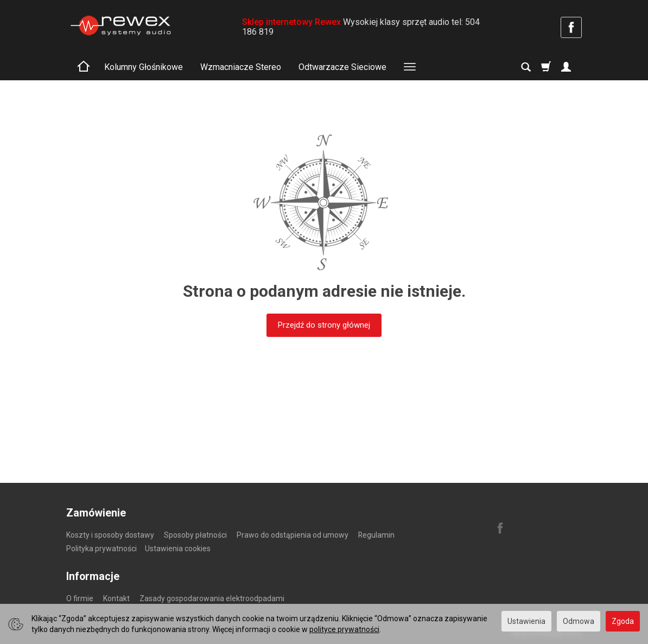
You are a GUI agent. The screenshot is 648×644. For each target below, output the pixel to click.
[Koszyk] (546, 67)
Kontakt (116, 598)
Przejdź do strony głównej (324, 325)
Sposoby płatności (195, 535)
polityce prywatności (344, 629)
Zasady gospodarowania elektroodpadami (212, 598)
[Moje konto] (566, 67)
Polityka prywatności (101, 549)
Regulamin (376, 535)
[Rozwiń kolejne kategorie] (410, 67)
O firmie (80, 598)
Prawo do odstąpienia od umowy (293, 535)
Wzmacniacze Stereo (241, 67)
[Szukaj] (526, 67)
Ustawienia (526, 621)
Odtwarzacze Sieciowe (342, 67)
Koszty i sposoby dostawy (110, 535)
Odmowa (579, 621)
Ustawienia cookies (178, 549)
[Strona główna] (120, 25)
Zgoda (623, 621)
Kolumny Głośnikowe (144, 67)
